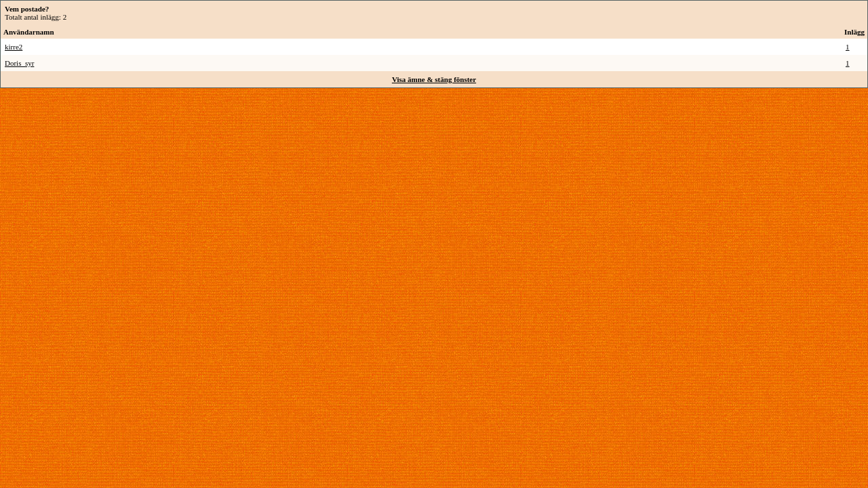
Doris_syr (19, 63)
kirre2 (14, 47)
